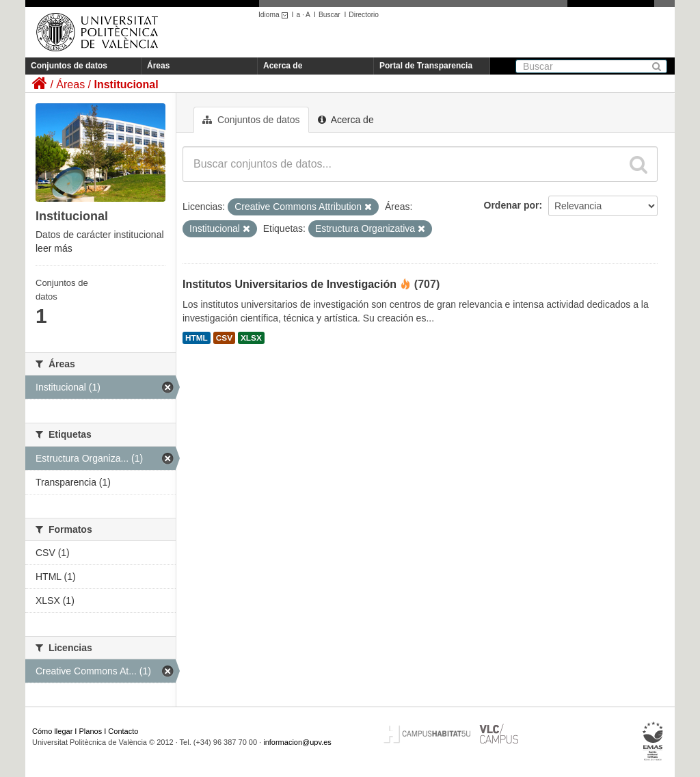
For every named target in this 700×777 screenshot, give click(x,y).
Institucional (126, 84)
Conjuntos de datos (69, 66)
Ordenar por (512, 205)
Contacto (123, 731)
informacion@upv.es (297, 742)
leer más (54, 248)
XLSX (251, 338)
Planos (91, 731)
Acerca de (283, 66)
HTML (197, 338)
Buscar (329, 15)
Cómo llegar (52, 731)
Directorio (364, 15)
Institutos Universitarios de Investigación (290, 284)
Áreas (158, 66)
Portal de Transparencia (426, 66)
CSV (224, 338)
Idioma (275, 15)
